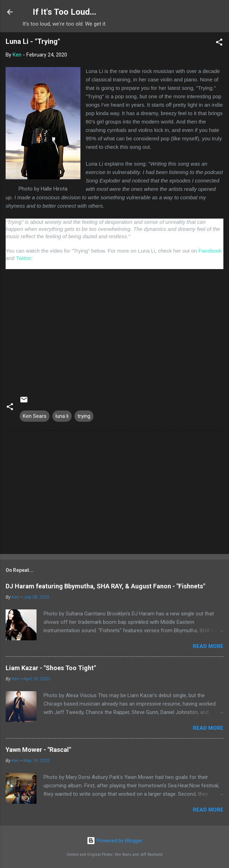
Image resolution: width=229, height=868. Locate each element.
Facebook (210, 251)
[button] (219, 43)
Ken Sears (35, 416)
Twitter (23, 258)
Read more (208, 646)
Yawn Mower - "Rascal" (38, 750)
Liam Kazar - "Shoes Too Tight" (51, 668)
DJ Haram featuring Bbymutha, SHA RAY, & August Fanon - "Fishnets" (105, 586)
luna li (62, 416)
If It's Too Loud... (64, 12)
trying (84, 416)
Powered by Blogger (115, 841)
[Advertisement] (115, 494)
